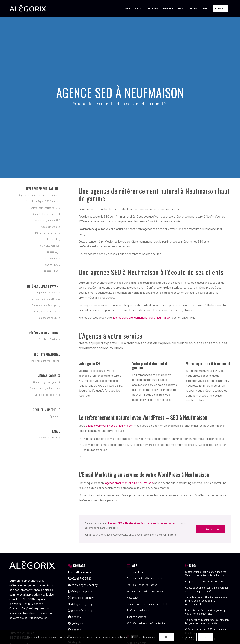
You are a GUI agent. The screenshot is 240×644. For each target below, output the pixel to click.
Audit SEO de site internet (46, 214)
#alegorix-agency (80, 604)
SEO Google (54, 252)
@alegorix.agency (80, 610)
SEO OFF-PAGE (52, 271)
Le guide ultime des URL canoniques (205, 581)
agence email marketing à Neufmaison (129, 483)
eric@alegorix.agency (83, 585)
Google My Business (49, 339)
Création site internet (138, 572)
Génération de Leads (138, 610)
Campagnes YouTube (49, 318)
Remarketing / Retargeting (46, 305)
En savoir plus (186, 637)
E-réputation (53, 416)
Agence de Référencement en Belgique (39, 195)
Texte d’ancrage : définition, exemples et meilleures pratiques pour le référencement (206, 601)
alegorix (75, 617)
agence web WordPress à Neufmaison (110, 425)
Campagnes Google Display (45, 299)
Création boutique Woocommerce (145, 578)
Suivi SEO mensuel (50, 246)
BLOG (192, 566)
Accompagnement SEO (48, 220)
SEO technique (52, 259)
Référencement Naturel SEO (45, 208)
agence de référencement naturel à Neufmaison (142, 317)
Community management (47, 382)
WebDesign (132, 598)
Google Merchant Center (47, 311)
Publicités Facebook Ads (47, 395)
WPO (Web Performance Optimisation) (146, 623)
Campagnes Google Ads (47, 293)
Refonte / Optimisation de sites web (145, 591)
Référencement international (45, 361)
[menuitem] (127, 8)
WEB (134, 566)
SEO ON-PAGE (53, 265)
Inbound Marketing (136, 617)
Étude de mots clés (50, 227)
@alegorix (76, 623)
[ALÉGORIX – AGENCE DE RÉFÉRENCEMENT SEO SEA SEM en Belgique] (28, 8)
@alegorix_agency (81, 598)
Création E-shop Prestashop (142, 585)
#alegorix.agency (80, 591)
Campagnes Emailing (49, 438)
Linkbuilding (54, 239)
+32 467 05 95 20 (80, 578)
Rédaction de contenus (48, 233)
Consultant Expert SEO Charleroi (43, 201)
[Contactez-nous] (211, 529)
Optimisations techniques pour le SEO (147, 604)
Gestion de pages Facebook (45, 388)
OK (167, 637)
